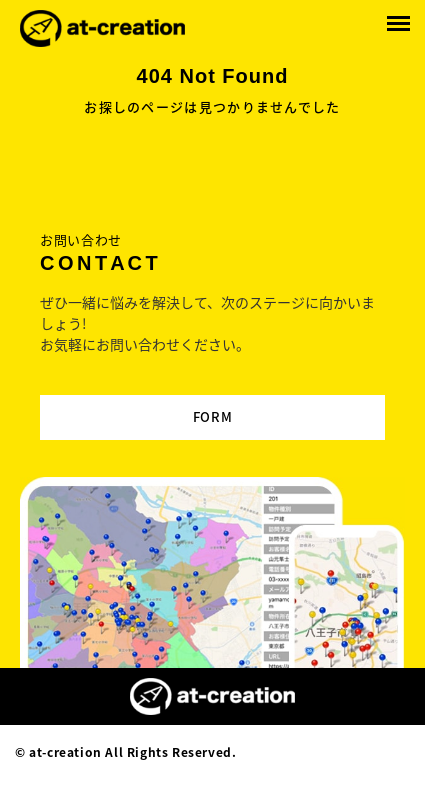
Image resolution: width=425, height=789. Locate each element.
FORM (213, 416)
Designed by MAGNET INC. (325, 752)
